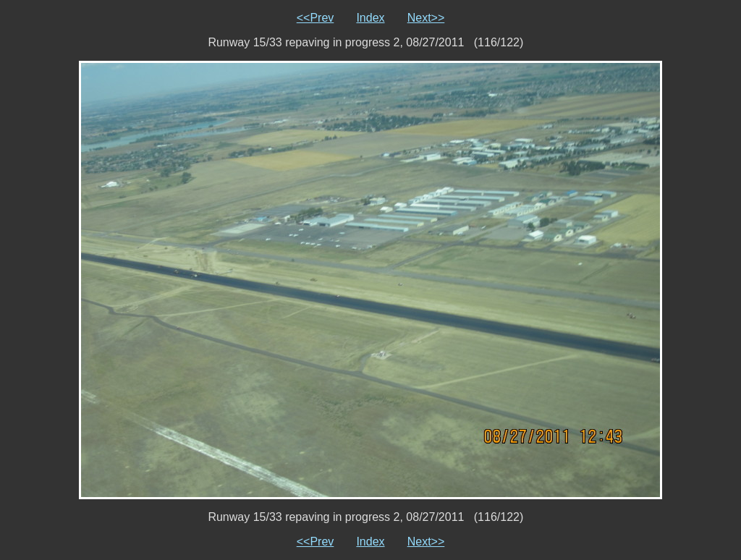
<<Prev (316, 18)
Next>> (426, 18)
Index (370, 18)
